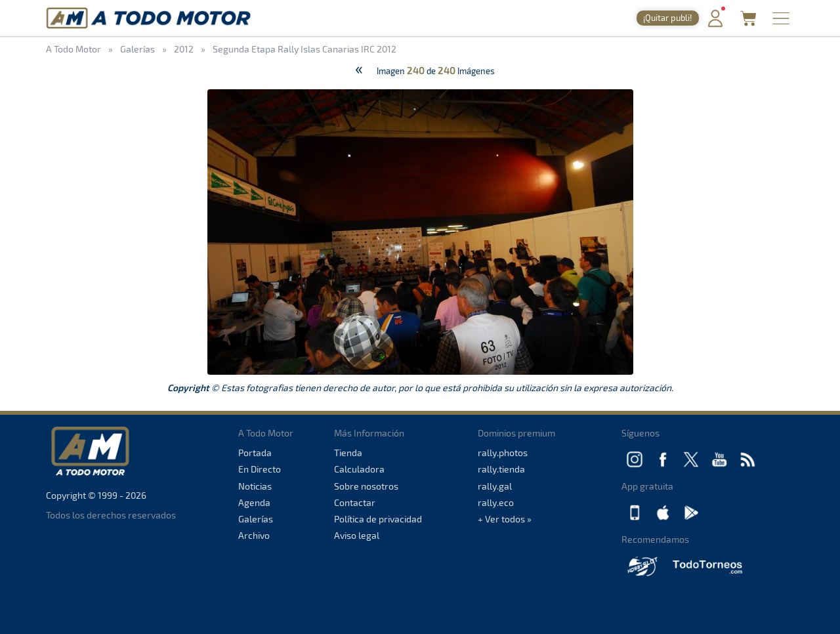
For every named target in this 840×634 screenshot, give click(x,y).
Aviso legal (357, 535)
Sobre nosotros (366, 486)
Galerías (256, 519)
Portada (255, 453)
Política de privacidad (378, 519)
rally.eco (496, 502)
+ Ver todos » (505, 519)
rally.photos (503, 453)
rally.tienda (501, 469)
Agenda (254, 502)
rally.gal (495, 486)
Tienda (348, 453)
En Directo (260, 469)
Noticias (255, 486)
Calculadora (359, 469)
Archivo (254, 535)
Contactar (355, 502)
